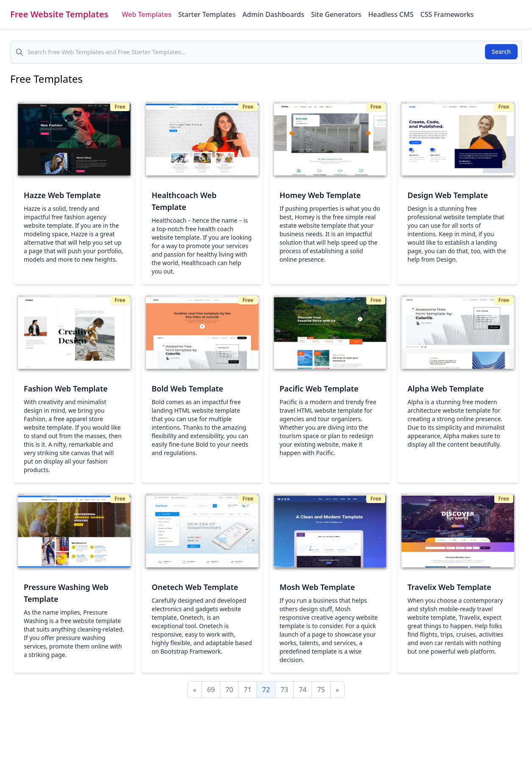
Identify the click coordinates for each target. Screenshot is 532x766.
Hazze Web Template (62, 195)
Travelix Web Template (449, 587)
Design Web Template (448, 195)
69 (211, 690)
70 (229, 690)
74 (303, 690)
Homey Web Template (320, 195)
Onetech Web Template (195, 587)
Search (501, 52)
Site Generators (336, 14)
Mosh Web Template (318, 587)
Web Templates (147, 14)
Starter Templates (207, 14)
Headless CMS (391, 14)
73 (284, 690)
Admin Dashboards (273, 14)
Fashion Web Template (66, 389)
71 (248, 690)
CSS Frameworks (447, 14)
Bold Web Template (188, 389)
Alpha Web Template (446, 389)
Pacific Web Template (319, 389)
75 (321, 690)
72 (266, 690)
